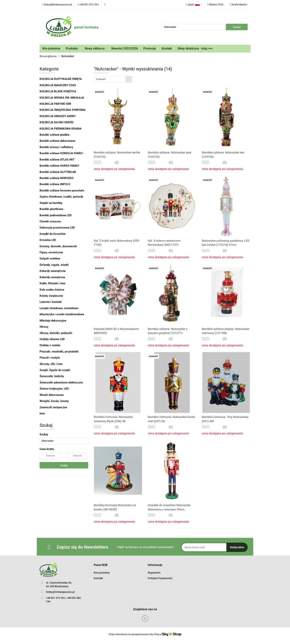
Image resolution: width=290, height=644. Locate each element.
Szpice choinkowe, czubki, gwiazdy (61, 197)
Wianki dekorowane (52, 395)
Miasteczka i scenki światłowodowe (62, 314)
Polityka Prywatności (160, 578)
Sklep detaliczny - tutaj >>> (195, 48)
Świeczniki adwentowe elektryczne (61, 383)
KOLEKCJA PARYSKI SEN (55, 104)
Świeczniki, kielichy (52, 376)
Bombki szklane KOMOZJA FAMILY (62, 153)
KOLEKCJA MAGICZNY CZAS (58, 85)
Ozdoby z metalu (50, 345)
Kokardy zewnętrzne (52, 277)
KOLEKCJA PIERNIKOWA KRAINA (61, 129)
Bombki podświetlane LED (56, 215)
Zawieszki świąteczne (53, 407)
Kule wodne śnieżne (52, 290)
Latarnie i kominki (51, 302)
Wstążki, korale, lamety (54, 401)
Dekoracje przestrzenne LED (57, 228)
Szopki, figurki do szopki (55, 370)
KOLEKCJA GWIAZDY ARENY (58, 116)
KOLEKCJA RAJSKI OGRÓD (57, 122)
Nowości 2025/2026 (125, 48)
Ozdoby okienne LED (52, 339)
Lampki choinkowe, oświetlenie (59, 308)
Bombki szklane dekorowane (58, 141)
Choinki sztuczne (51, 221)
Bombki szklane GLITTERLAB (58, 172)
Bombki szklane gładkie (55, 135)
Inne (42, 413)
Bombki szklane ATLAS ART (57, 160)
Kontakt (167, 48)
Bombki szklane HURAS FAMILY (59, 166)
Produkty (72, 48)
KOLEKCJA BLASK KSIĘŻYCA (58, 91)
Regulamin (154, 573)
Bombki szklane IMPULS (55, 184)
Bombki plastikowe (52, 209)
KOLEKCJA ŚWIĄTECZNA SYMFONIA (63, 110)
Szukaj (64, 465)
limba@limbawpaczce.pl (60, 592)
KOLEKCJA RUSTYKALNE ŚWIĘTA (61, 79)
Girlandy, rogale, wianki (54, 265)
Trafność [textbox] (101, 79)
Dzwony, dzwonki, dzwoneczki (58, 246)
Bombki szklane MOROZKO (57, 178)
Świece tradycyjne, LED (55, 389)
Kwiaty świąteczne (51, 296)
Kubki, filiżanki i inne (52, 283)
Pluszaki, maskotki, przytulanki (59, 352)
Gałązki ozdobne (50, 259)
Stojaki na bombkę (51, 203)
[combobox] (113, 79)
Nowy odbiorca (95, 48)
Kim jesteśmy (51, 48)
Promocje (150, 48)
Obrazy (44, 327)
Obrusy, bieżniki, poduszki (56, 333)
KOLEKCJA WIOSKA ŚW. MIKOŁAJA (62, 98)
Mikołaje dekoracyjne (53, 321)
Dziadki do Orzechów (53, 234)
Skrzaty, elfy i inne (51, 364)
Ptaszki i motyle (50, 358)
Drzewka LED (48, 240)
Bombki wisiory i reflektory (56, 147)
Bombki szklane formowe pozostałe (62, 191)
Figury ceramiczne (51, 252)
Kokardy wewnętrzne (53, 271)
